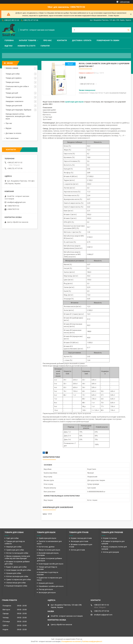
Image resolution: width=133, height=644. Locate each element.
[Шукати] (128, 30)
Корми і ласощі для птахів (81, 538)
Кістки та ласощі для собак (17, 553)
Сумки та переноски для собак (19, 580)
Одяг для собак (12, 538)
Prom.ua (79, 639)
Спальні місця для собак (16, 583)
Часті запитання (12, 138)
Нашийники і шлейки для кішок (51, 586)
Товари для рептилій (14, 106)
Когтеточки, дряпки (47, 547)
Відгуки (8, 46)
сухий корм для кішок (74, 102)
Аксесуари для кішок (47, 592)
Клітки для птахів (78, 550)
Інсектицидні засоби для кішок (51, 564)
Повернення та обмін (108, 40)
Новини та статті (26, 46)
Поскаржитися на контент (71, 642)
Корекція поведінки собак (17, 586)
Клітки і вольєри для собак (17, 576)
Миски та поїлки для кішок (49, 550)
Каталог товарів (27, 40)
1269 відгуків (125, 2)
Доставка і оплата (82, 40)
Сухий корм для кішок (47, 538)
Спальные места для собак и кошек (17, 88)
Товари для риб (12, 93)
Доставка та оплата (13, 133)
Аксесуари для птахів (80, 541)
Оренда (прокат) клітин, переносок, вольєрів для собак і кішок (18, 116)
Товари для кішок (12, 82)
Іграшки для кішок (46, 583)
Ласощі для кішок (46, 589)
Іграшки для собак (14, 573)
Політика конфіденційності (92, 642)
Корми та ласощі (110, 538)
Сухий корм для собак (15, 550)
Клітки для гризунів (111, 552)
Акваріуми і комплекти (14, 101)
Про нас (48, 40)
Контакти (62, 40)
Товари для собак (13, 74)
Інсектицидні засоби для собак (19, 570)
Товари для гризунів (14, 97)
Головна (9, 40)
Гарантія (45, 46)
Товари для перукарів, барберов (18, 110)
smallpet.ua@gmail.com (16, 202)
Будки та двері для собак (16, 567)
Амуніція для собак (14, 547)
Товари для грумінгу (14, 78)
